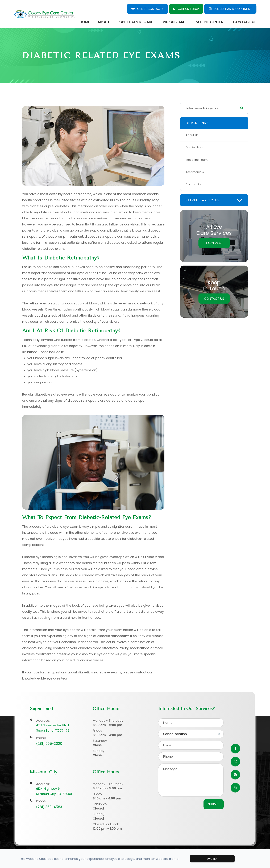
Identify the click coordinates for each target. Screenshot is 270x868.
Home (85, 22)
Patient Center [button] (210, 22)
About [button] (105, 22)
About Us (193, 135)
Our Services (195, 147)
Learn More (214, 243)
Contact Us (245, 22)
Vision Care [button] (175, 22)
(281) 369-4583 (49, 807)
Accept (212, 859)
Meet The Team (198, 160)
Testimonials (196, 172)
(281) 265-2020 (49, 744)
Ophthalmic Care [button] (137, 22)
